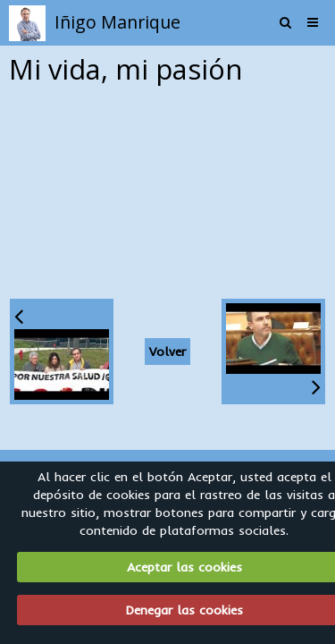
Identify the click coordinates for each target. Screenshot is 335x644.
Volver (167, 352)
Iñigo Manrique (117, 22)
